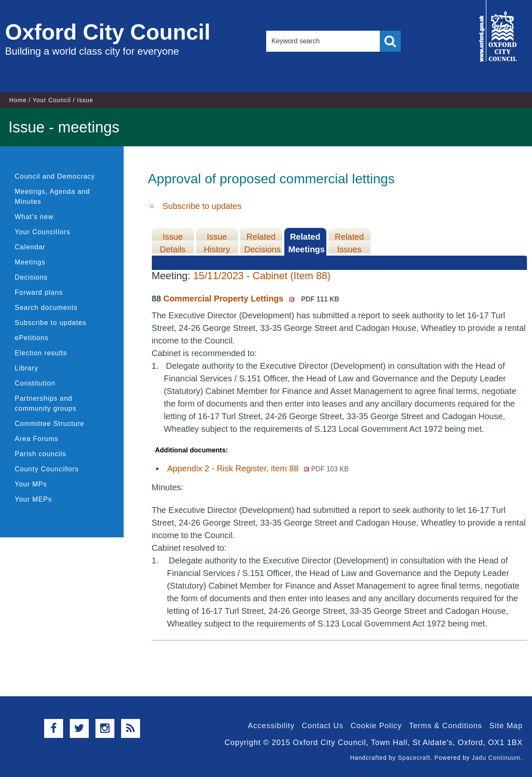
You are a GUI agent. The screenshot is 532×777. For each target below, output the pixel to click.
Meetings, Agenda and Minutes (52, 197)
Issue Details (173, 243)
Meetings (30, 262)
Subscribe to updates (50, 323)
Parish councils (41, 454)
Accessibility (271, 726)
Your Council (52, 100)
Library (26, 368)
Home (18, 100)
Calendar (30, 247)
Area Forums (36, 439)
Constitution (35, 383)
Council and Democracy (55, 176)
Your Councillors (42, 232)
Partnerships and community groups (46, 403)
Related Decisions (263, 243)
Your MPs (31, 484)
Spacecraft (414, 758)
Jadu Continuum (496, 758)
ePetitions (32, 338)
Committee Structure (50, 424)
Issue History (217, 243)
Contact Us (322, 726)
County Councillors (47, 469)
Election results (41, 353)
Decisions (31, 277)
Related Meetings (307, 243)
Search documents (46, 308)
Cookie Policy (376, 726)
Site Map (506, 726)
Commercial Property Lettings (251, 299)
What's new (34, 217)
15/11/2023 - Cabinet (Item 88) (262, 276)
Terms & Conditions (446, 726)
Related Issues (349, 243)
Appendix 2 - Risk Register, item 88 (258, 468)
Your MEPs (33, 499)
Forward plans (39, 292)
